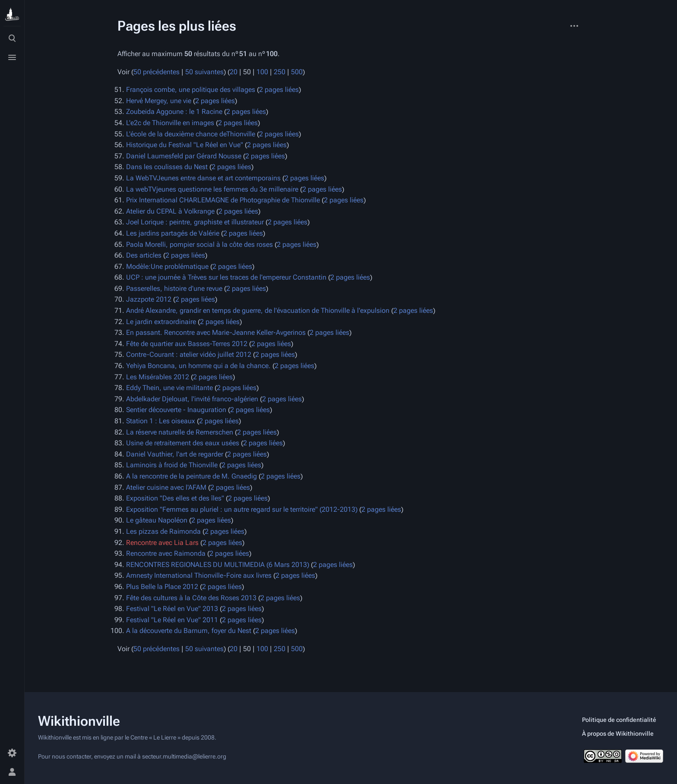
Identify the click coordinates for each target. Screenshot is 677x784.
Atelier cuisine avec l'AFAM (166, 487)
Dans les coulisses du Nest (167, 167)
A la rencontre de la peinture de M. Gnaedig (191, 476)
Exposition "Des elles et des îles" (175, 498)
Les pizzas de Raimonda (163, 531)
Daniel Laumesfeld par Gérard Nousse (184, 156)
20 (234, 72)
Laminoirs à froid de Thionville (172, 465)
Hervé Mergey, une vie (159, 101)
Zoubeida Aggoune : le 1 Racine (174, 112)
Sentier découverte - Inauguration (176, 410)
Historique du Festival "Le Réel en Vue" (185, 145)
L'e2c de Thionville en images (170, 123)
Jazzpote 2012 (149, 299)
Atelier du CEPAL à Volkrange (170, 211)
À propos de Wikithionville (618, 734)
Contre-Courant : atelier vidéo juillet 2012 (189, 354)
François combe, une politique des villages (191, 90)
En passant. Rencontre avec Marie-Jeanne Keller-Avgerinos (216, 332)
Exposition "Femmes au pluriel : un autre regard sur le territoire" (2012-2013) (242, 509)
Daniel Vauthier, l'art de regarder (175, 454)
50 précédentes (157, 72)
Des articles (144, 255)
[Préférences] (12, 753)
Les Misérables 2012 (158, 377)
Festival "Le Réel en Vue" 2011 (172, 620)
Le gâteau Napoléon (157, 520)
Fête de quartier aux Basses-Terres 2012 (187, 344)
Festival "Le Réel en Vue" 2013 (172, 609)
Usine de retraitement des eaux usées (183, 443)
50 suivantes (204, 72)
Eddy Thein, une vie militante (169, 388)
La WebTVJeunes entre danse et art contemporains (203, 178)
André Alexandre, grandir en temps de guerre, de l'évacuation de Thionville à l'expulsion (258, 310)
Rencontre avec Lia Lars (162, 543)
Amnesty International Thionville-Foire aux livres (199, 575)
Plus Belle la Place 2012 (162, 587)
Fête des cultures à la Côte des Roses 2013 (191, 598)
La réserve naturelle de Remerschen (180, 432)
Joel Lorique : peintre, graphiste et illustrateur (195, 222)
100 (262, 72)
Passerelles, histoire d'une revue (174, 288)
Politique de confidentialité (619, 720)
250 (280, 72)
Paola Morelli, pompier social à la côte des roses (199, 244)
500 (297, 72)
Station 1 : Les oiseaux (161, 421)
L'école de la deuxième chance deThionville (191, 134)
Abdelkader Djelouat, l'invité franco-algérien (192, 399)
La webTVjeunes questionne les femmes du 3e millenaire (212, 189)
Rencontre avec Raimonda (166, 553)
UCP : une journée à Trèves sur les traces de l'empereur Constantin (226, 277)
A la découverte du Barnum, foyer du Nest (189, 631)
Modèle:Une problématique (167, 266)
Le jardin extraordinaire (161, 322)
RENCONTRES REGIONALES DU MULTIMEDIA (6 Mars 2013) (218, 565)
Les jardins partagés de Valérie (173, 233)
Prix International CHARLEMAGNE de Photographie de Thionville (223, 200)
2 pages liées (279, 90)
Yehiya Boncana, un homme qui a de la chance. (198, 366)
